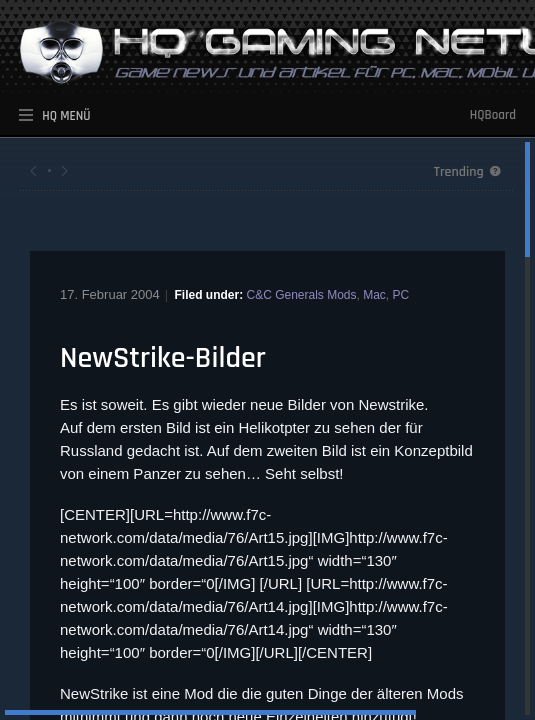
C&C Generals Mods (301, 295)
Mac (374, 295)
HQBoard (493, 115)
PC (401, 295)
